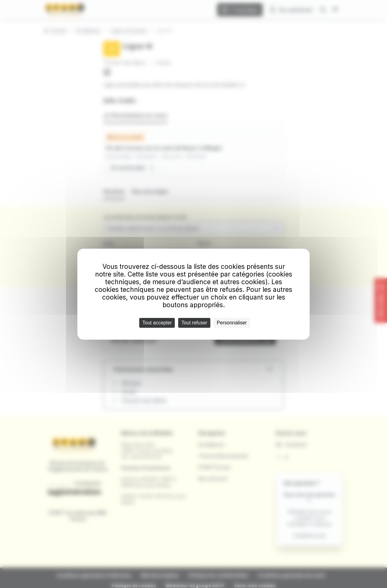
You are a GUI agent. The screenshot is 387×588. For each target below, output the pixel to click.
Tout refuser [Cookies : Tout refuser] (194, 323)
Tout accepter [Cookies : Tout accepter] (157, 323)
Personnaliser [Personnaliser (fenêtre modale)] (232, 323)
